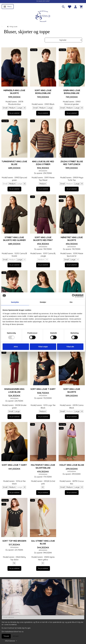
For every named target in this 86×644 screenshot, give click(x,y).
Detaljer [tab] (43, 302)
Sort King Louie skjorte (72, 390)
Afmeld (16, 636)
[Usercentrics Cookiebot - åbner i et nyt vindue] (74, 296)
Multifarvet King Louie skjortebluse (43, 466)
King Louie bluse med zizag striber (43, 163)
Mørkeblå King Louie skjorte (14, 92)
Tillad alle (70, 347)
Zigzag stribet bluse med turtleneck (72, 163)
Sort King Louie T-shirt (43, 389)
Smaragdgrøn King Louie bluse (14, 390)
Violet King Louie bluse (72, 465)
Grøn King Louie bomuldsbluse (72, 92)
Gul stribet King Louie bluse (43, 542)
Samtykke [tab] (15, 302)
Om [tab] (71, 302)
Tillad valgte (43, 347)
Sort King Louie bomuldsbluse (43, 92)
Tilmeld (6, 636)
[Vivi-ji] (43, 16)
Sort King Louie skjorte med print (43, 239)
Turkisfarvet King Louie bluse (14, 163)
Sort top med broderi (14, 541)
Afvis (16, 347)
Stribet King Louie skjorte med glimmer (14, 239)
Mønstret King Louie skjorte (72, 239)
